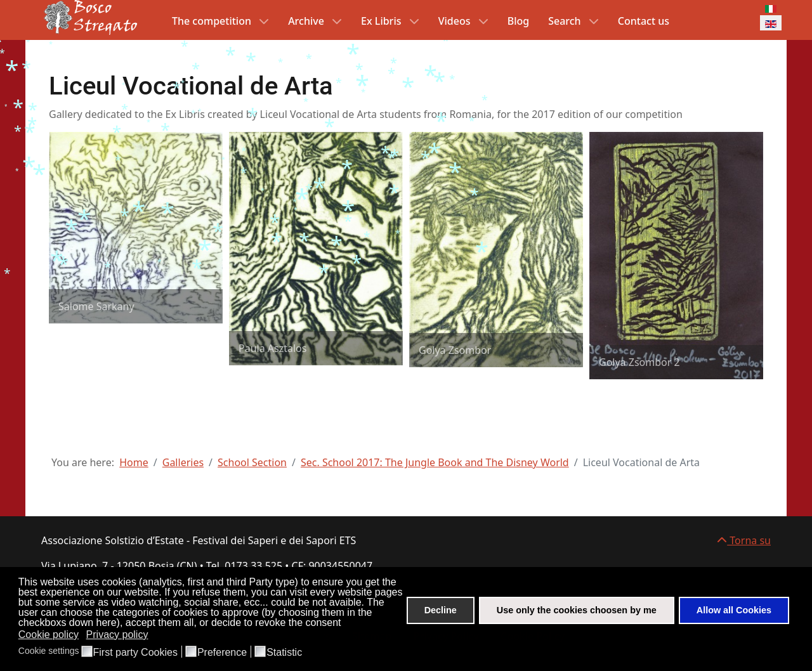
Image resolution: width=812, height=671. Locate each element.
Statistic (284, 653)
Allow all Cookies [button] (734, 610)
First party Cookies (135, 653)
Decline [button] (441, 610)
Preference (222, 653)
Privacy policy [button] (117, 635)
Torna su (744, 540)
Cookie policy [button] (49, 635)
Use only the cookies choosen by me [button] (577, 610)
